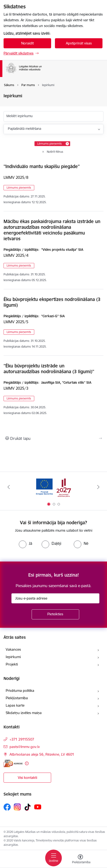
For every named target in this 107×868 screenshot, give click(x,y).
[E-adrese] (13, 763)
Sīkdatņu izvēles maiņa (24, 713)
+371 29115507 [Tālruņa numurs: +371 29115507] (22, 739)
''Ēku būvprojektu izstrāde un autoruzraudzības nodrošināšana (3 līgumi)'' (49, 369)
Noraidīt (27, 43)
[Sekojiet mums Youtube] (38, 807)
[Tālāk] (98, 487)
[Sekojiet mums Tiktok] (28, 807)
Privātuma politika (20, 691)
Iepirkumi (13, 657)
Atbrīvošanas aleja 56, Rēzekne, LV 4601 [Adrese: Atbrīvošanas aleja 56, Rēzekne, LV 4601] (42, 754)
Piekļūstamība (17, 698)
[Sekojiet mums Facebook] (7, 807)
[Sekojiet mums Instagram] (17, 807)
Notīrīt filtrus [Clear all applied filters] (55, 152)
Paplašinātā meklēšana (24, 129)
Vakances (13, 649)
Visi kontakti (27, 778)
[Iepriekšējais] (9, 487)
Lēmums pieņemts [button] (19, 188)
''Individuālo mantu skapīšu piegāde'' (42, 166)
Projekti (12, 664)
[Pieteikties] (55, 614)
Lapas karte (15, 705)
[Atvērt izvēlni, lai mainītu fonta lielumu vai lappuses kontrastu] (80, 860)
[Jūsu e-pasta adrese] (55, 598)
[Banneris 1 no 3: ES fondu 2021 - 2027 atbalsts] (53, 487)
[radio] (25, 543)
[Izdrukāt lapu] (53, 438)
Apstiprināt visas (79, 43)
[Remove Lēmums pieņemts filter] (67, 144)
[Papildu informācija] (27, 763)
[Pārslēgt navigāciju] (53, 858)
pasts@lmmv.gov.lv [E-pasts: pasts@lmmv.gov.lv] (25, 747)
